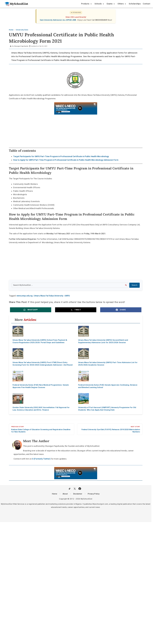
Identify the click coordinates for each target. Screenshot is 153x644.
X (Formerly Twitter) (41, 459)
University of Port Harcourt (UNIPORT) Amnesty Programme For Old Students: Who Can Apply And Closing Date (107, 409)
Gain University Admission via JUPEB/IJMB (58, 20)
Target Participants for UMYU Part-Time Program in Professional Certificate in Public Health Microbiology (61, 156)
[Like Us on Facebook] (80, 489)
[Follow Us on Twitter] (75, 489)
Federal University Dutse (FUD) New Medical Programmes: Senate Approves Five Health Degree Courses (41, 386)
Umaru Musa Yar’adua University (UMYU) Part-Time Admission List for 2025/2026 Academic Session (108, 364)
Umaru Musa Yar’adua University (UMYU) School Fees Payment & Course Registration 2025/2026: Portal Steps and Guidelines (40, 341)
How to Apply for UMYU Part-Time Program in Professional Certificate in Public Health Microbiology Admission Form (66, 160)
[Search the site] (70, 285)
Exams (111, 4)
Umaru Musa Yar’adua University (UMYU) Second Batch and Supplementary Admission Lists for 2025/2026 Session (103, 341)
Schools (99, 4)
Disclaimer (78, 494)
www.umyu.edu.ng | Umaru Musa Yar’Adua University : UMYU (43, 296)
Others (122, 4)
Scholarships (135, 4)
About (65, 494)
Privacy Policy (94, 494)
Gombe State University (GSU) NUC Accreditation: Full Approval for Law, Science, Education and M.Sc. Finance (41, 409)
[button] (31, 310)
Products (86, 4)
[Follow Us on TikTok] (70, 489)
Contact (147, 4)
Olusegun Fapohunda (21, 46)
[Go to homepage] (15, 4)
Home (55, 494)
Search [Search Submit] (135, 285)
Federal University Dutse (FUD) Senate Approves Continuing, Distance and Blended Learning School (108, 386)
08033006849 (101, 20)
